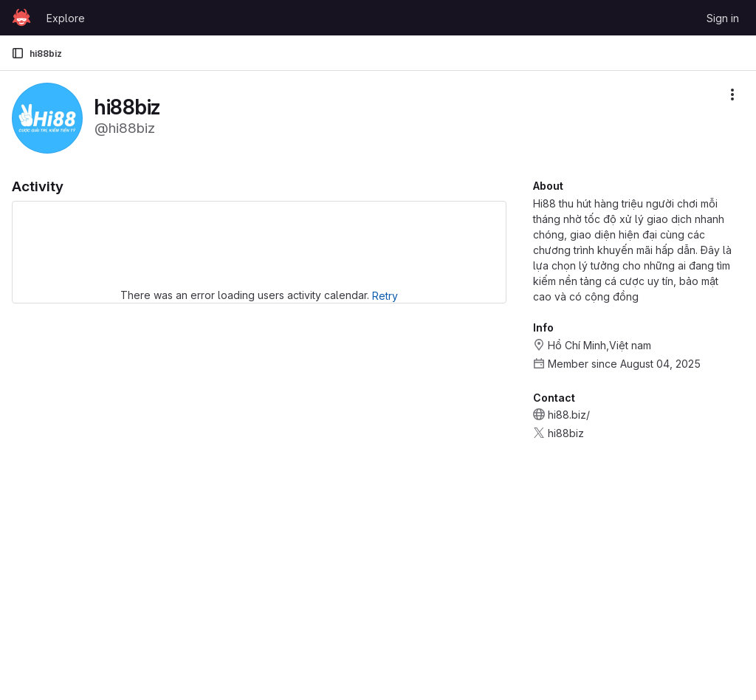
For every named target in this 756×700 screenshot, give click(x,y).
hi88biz (566, 433)
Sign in (723, 18)
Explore (66, 18)
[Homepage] (21, 18)
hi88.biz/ (569, 415)
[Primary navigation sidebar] (18, 53)
